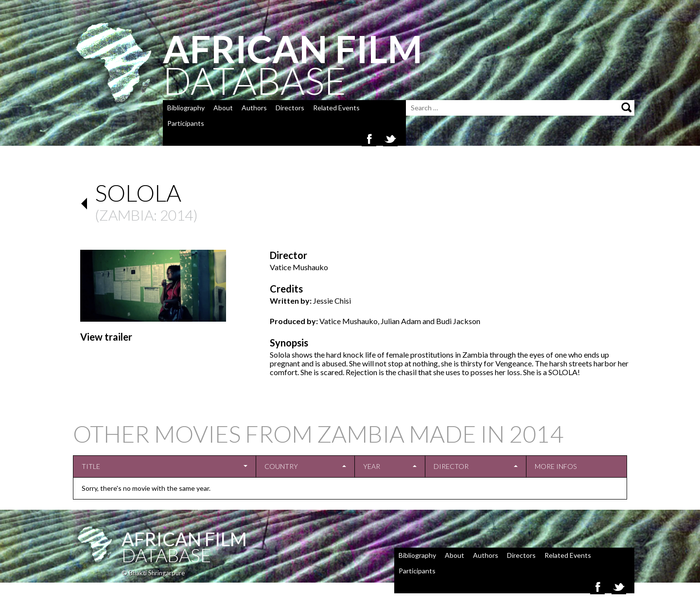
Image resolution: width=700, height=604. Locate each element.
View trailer (106, 337)
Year (372, 466)
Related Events (336, 108)
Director (451, 466)
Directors (290, 108)
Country (281, 466)
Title (91, 466)
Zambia (126, 215)
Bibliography (186, 108)
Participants (186, 123)
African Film (184, 539)
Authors (254, 108)
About (223, 108)
